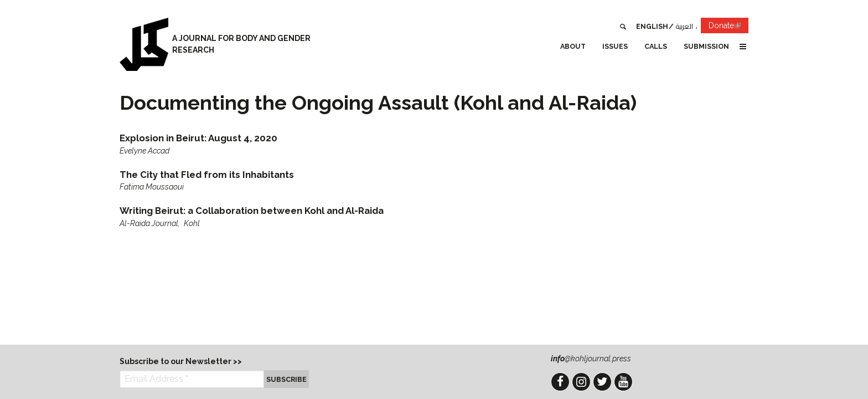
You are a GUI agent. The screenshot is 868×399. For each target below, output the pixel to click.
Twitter (602, 382)
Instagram (581, 382)
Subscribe (286, 379)
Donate (728, 27)
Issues (615, 46)
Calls (656, 46)
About (573, 46)
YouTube (623, 382)
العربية (684, 26)
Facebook (560, 382)
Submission (706, 46)
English (652, 26)
